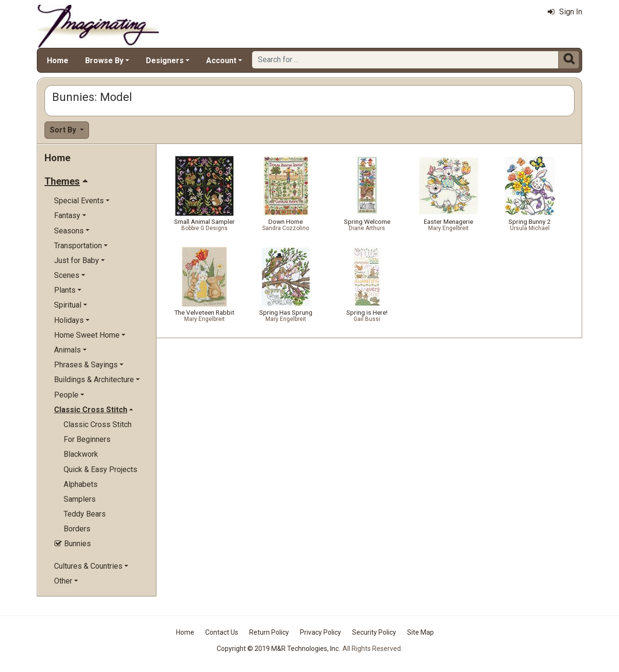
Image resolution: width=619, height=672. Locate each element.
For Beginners (87, 439)
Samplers (80, 499)
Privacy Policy (321, 632)
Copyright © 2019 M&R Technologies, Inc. (278, 649)
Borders (77, 529)
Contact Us (222, 632)
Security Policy (374, 632)
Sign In (565, 12)
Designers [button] (165, 61)
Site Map (420, 632)
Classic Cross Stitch (98, 424)
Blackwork (81, 454)
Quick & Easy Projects (100, 469)
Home (58, 61)
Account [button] (221, 61)
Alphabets (81, 484)
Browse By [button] (104, 61)
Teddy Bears (85, 514)
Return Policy (269, 632)
